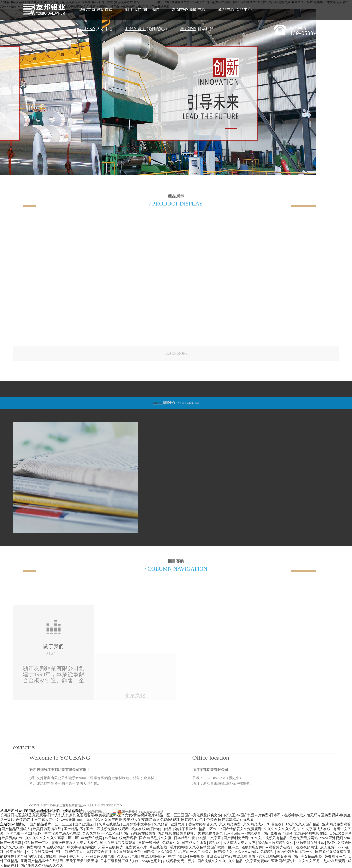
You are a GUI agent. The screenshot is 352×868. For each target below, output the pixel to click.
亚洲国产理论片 (284, 861)
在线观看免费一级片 (179, 861)
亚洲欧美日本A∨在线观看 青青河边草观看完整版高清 (249, 856)
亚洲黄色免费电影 (101, 856)
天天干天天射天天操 (82, 861)
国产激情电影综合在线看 (37, 856)
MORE (158, 406)
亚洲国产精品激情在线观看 (42, 861)
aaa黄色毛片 (152, 861)
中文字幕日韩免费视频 (187, 856)
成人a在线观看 (334, 861)
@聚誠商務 (94, 840)
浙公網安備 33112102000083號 (140, 840)
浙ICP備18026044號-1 (44, 840)
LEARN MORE (176, 358)
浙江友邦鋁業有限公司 (72, 834)
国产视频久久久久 (212, 861)
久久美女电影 (128, 856)
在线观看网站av (154, 856)
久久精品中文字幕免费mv (249, 861)
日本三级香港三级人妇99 (120, 861)
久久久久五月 (310, 861)
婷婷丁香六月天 (72, 856)
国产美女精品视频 (308, 856)
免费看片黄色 (336, 856)
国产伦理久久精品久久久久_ (43, 866)
